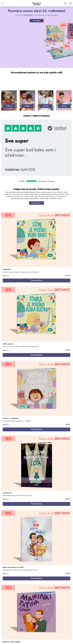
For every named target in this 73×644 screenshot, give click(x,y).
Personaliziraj (36, 280)
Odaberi (9, 106)
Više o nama (36, 203)
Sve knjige (36, 21)
